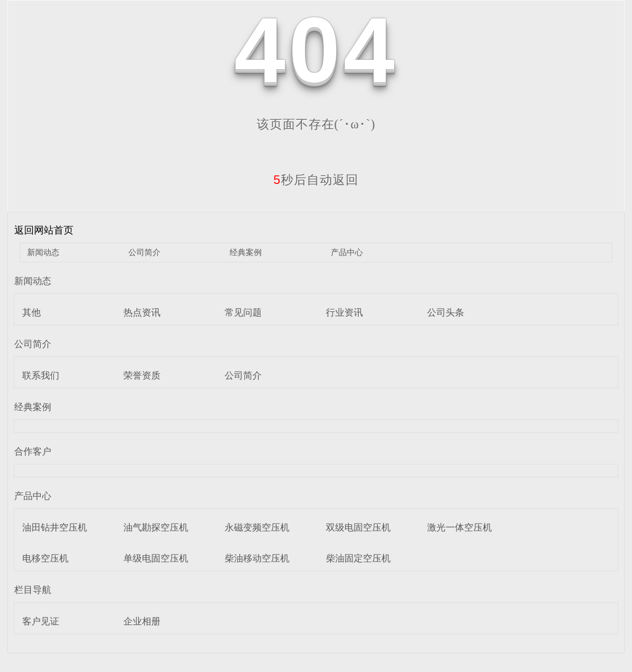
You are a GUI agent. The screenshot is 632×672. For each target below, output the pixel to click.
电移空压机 (45, 558)
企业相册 (142, 621)
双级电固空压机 (358, 527)
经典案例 (246, 252)
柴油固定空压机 (358, 558)
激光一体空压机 (459, 527)
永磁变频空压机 (257, 527)
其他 (31, 312)
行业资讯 (344, 312)
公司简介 (144, 252)
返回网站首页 (44, 230)
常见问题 (243, 312)
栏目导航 (33, 590)
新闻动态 (43, 252)
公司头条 (446, 312)
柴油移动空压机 (257, 558)
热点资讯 (142, 312)
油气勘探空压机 (156, 527)
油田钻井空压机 (55, 527)
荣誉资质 (142, 375)
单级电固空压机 (156, 558)
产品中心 (347, 252)
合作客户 (33, 451)
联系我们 (41, 375)
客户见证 (41, 621)
